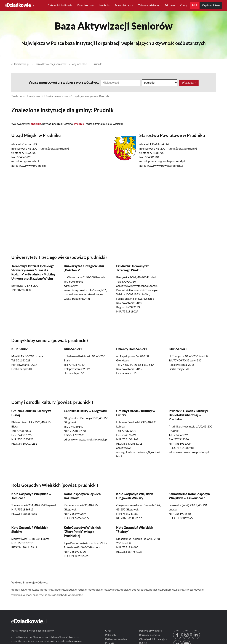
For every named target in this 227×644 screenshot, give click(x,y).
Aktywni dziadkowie (60, 5)
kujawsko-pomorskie (41, 589)
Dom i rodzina (86, 5)
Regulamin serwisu (150, 635)
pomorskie (169, 589)
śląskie (180, 589)
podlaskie (155, 589)
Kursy (183, 5)
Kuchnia (104, 5)
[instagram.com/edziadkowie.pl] (186, 638)
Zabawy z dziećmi (149, 5)
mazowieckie (111, 589)
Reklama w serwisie (116, 639)
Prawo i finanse (124, 5)
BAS (195, 5)
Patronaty (111, 635)
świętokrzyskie (194, 589)
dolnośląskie (19, 589)
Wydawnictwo (211, 5)
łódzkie (82, 589)
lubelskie (60, 589)
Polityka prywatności (151, 631)
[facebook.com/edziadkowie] (177, 638)
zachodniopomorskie (70, 595)
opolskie (125, 589)
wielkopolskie (48, 595)
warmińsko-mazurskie (25, 595)
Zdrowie (170, 5)
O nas (108, 631)
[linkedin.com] (196, 638)
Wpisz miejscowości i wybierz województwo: (64, 82)
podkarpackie (140, 589)
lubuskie (71, 589)
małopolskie (95, 589)
